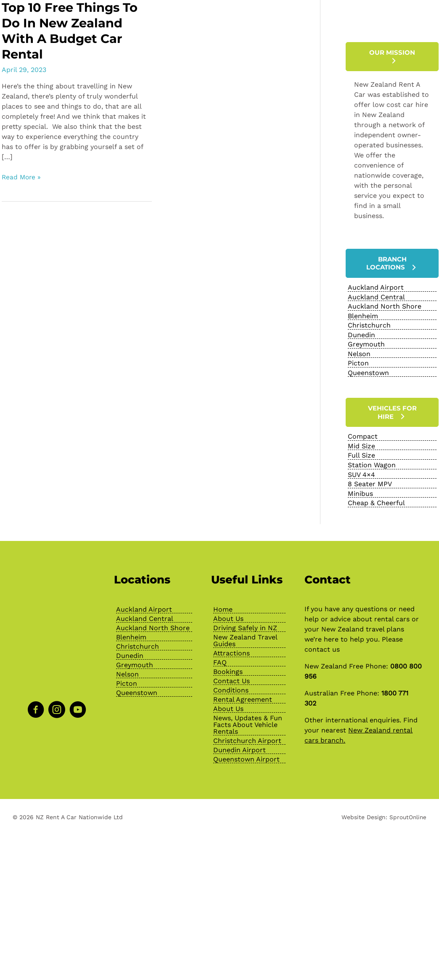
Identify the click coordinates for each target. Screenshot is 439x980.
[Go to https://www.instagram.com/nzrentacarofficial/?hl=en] (57, 706)
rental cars (392, 614)
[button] (392, 57)
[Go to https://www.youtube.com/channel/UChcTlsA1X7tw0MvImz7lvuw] (78, 706)
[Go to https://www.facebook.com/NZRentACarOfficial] (36, 706)
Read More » (22, 177)
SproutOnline (407, 812)
